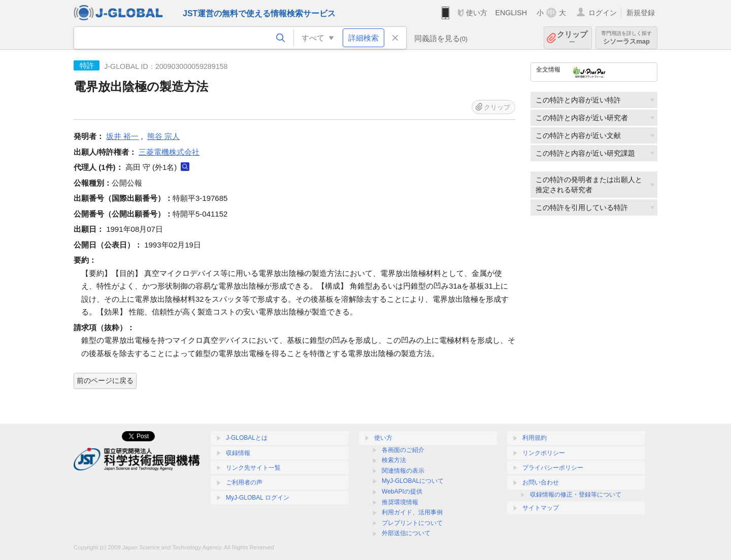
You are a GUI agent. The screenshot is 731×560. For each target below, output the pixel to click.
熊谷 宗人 (163, 136)
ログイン (603, 13)
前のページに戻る (105, 380)
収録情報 (238, 453)
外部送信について (406, 533)
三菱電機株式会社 (169, 152)
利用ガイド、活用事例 (412, 512)
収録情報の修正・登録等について (576, 495)
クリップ (572, 38)
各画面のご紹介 (403, 450)
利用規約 (535, 438)
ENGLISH (511, 13)
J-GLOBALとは (247, 438)
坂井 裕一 (122, 136)
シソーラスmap (626, 38)
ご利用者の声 (244, 482)
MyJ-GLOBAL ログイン (258, 498)
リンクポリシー (544, 453)
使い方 (477, 13)
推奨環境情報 (400, 502)
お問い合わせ (541, 482)
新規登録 (641, 13)
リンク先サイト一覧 (253, 468)
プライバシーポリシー (553, 468)
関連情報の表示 (403, 471)
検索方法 (394, 460)
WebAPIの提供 (402, 492)
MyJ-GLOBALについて (413, 481)
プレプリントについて (412, 523)
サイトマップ (541, 508)
